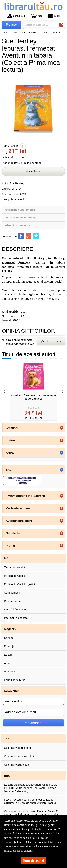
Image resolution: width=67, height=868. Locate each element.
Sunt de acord (33, 860)
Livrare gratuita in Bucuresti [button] (25, 496)
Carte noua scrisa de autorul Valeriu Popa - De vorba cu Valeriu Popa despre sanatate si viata (32, 813)
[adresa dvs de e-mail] (33, 712)
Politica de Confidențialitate (20, 584)
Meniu (54, 16)
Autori (8, 663)
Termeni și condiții (15, 567)
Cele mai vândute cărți (17, 748)
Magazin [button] (10, 629)
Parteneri (10, 671)
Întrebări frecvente (15, 609)
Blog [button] (7, 776)
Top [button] (7, 739)
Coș (36, 16)
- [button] (62, 453)
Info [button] (7, 558)
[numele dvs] (33, 701)
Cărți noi (9, 638)
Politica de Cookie (15, 576)
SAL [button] (9, 470)
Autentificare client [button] (19, 521)
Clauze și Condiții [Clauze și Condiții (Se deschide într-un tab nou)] (36, 842)
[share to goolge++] (28, 236)
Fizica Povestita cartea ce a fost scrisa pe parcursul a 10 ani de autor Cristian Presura (30, 801)
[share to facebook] (21, 236)
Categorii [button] (12, 428)
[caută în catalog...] (40, 25)
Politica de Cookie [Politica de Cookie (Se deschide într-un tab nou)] (24, 838)
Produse (11, 25)
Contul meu (16, 16)
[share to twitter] (36, 236)
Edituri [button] (10, 440)
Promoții (9, 646)
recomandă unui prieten (20, 210)
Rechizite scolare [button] (18, 508)
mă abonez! (34, 723)
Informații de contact (16, 618)
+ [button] (62, 428)
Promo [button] (10, 546)
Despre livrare (12, 601)
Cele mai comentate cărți (19, 756)
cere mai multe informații (21, 217)
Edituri (8, 655)
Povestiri (20, 199)
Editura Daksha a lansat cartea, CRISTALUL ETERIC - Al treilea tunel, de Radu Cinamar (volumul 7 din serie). (30, 788)
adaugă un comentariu (19, 225)
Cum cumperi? (13, 593)
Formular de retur (14, 680)
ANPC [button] (10, 453)
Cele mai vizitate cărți (17, 765)
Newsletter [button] (13, 533)
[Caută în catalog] (61, 25)
